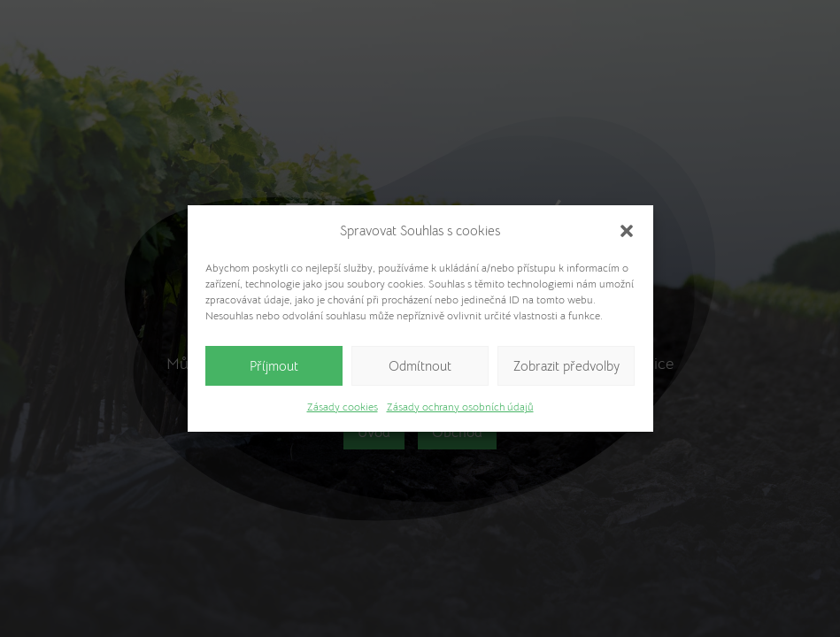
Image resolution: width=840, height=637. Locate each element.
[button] (627, 231)
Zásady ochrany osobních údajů (460, 407)
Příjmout (274, 366)
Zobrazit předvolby (566, 366)
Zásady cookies (343, 407)
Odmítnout (420, 366)
